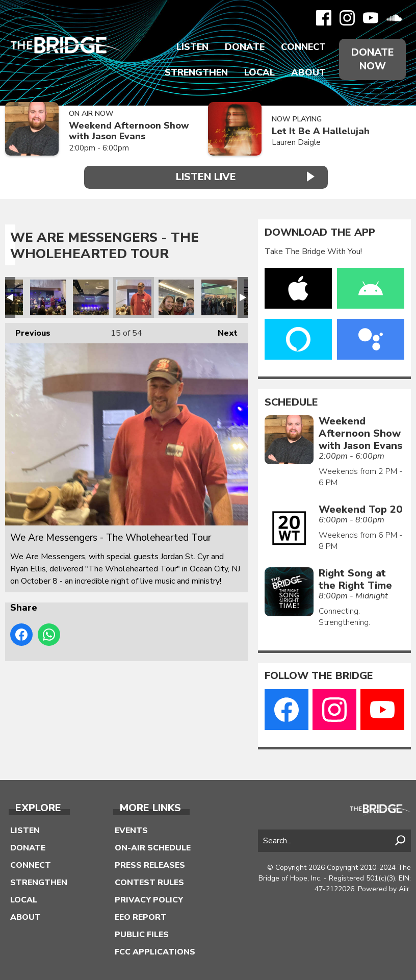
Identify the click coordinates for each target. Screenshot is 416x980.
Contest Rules (149, 882)
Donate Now (372, 59)
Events (131, 830)
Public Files (142, 934)
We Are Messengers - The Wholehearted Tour (48, 296)
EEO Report (141, 916)
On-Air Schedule (153, 847)
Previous (28, 330)
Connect (303, 47)
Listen (192, 47)
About (308, 72)
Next (223, 330)
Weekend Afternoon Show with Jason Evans (129, 131)
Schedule (291, 401)
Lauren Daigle (296, 142)
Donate (245, 47)
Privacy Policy (149, 899)
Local (259, 72)
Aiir (404, 888)
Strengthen (196, 72)
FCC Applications (155, 951)
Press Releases (150, 864)
